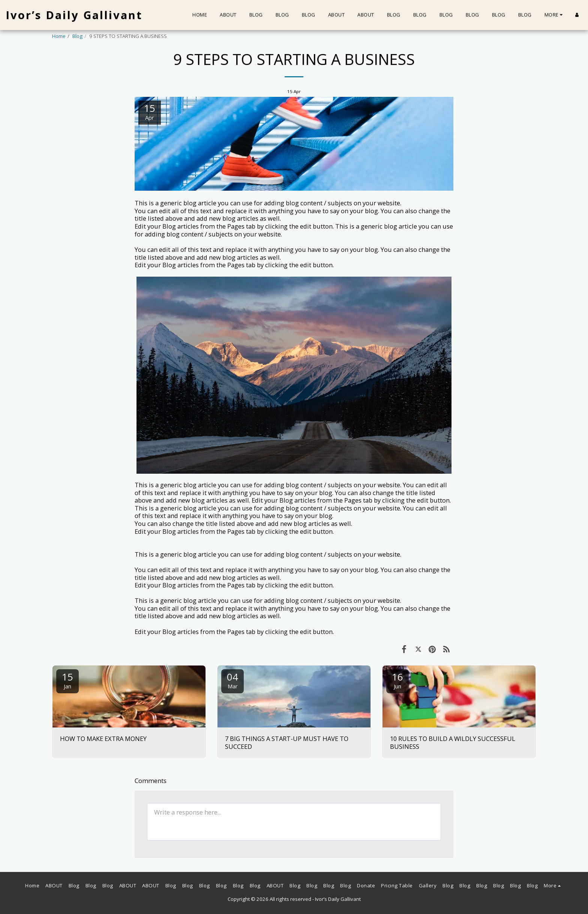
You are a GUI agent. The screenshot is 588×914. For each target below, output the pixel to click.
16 (397, 680)
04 (232, 680)
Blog (77, 36)
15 (67, 680)
